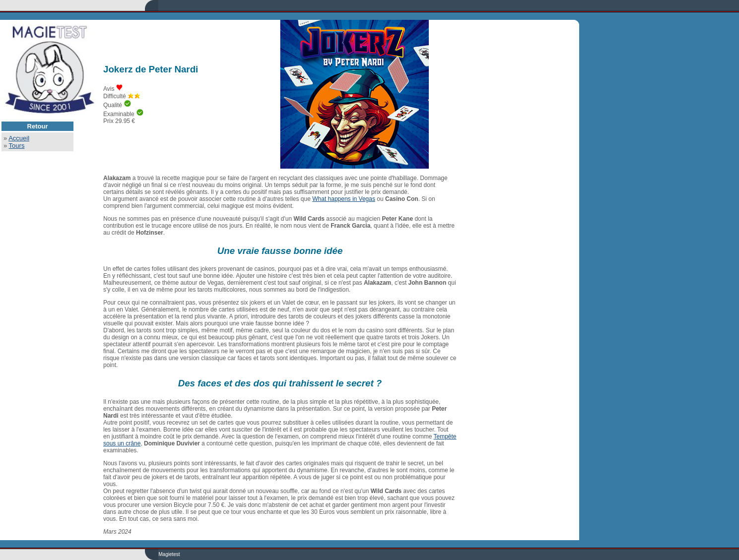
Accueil (19, 138)
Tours (17, 146)
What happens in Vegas (344, 199)
